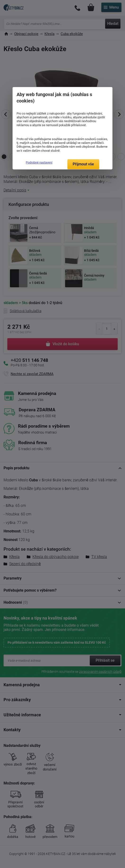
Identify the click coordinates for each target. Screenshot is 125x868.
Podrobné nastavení (39, 162)
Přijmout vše (83, 164)
